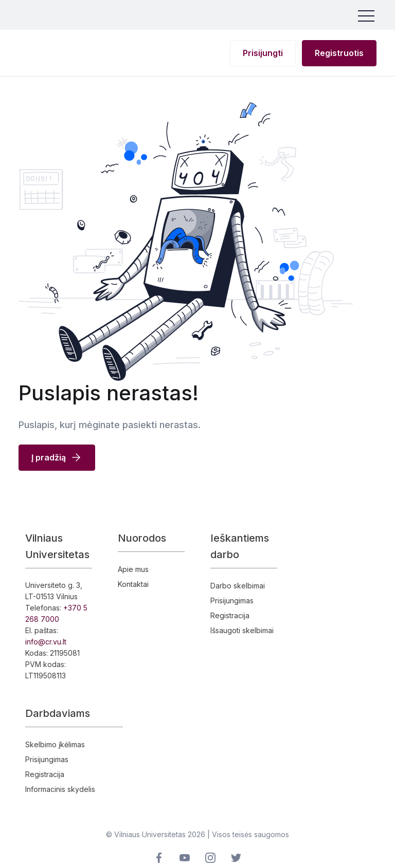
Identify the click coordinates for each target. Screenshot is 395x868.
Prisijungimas (232, 601)
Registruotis (339, 53)
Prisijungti (263, 53)
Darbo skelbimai (238, 586)
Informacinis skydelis (60, 789)
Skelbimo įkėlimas (55, 744)
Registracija (230, 615)
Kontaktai (133, 584)
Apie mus (133, 569)
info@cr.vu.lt (46, 642)
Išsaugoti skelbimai (242, 630)
